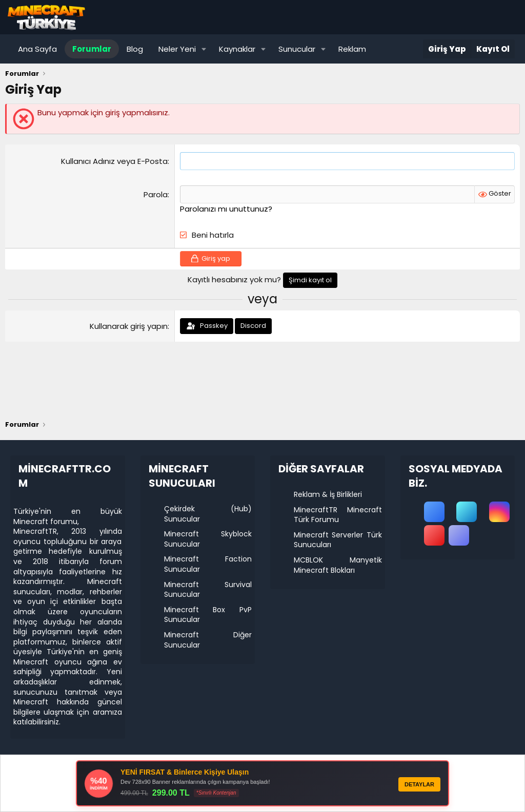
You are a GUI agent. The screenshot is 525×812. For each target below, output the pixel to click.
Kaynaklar (237, 49)
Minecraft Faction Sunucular (208, 564)
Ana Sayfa (37, 49)
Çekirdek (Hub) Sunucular (208, 514)
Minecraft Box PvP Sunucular (208, 615)
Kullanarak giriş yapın (129, 326)
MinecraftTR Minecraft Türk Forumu (338, 515)
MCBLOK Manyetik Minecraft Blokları (338, 565)
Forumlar (92, 49)
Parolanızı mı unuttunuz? (226, 209)
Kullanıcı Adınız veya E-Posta (114, 161)
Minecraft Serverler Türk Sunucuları (338, 540)
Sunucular (297, 49)
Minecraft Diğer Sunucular (208, 640)
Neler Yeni (177, 49)
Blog (135, 49)
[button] (204, 49)
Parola (156, 194)
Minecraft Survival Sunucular (208, 590)
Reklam (352, 49)
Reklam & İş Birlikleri (328, 494)
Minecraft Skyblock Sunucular (208, 539)
